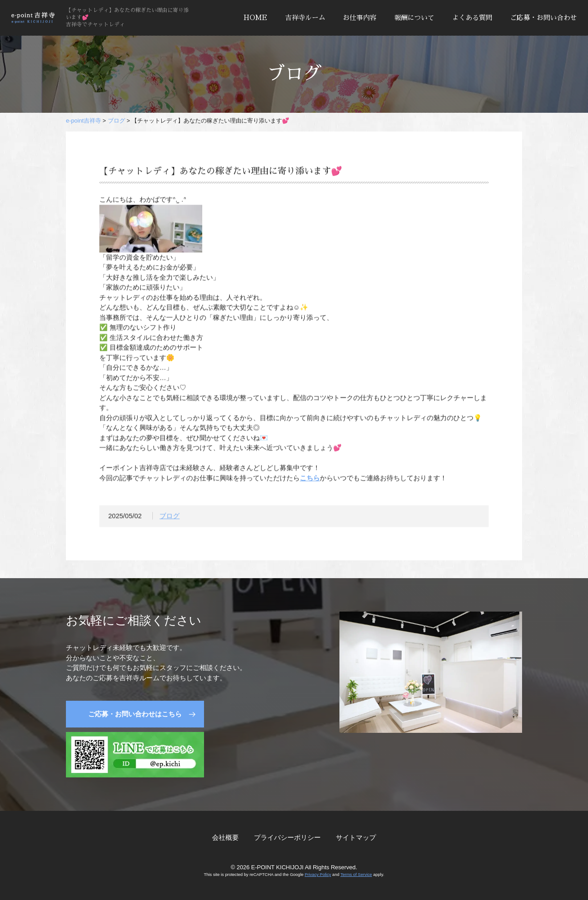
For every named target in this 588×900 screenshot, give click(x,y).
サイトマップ (356, 837)
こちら (310, 479)
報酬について (414, 18)
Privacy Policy (318, 874)
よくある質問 (472, 18)
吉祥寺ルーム (305, 18)
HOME (255, 18)
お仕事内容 (360, 18)
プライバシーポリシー (287, 837)
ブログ (169, 518)
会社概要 (225, 837)
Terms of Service (356, 874)
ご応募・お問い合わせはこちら (135, 714)
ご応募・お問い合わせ (543, 18)
